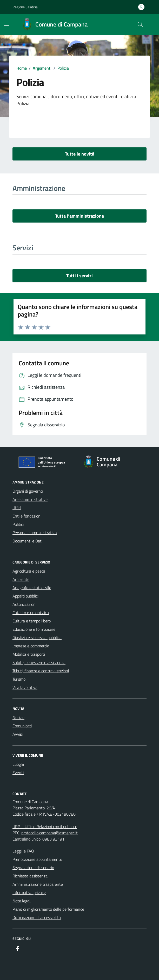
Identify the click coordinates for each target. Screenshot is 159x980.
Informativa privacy (29, 892)
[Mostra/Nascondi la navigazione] (6, 24)
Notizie (18, 717)
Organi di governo (28, 491)
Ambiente (21, 579)
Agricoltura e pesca (29, 571)
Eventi (18, 773)
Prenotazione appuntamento (37, 859)
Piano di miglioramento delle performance (48, 909)
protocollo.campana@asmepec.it (49, 833)
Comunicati (22, 726)
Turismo (19, 679)
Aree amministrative (30, 499)
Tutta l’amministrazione (79, 216)
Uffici (17, 508)
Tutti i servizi (79, 276)
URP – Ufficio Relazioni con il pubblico (45, 827)
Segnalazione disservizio (33, 868)
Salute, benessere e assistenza (39, 662)
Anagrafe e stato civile (32, 588)
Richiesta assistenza (30, 876)
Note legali (22, 901)
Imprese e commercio (31, 646)
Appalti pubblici (25, 596)
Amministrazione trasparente (38, 884)
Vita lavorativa (25, 687)
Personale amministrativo (35, 533)
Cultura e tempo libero (32, 621)
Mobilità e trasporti (29, 654)
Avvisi (18, 734)
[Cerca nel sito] (140, 24)
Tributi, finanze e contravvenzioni (41, 671)
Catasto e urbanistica (31, 613)
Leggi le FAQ (23, 851)
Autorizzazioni (24, 604)
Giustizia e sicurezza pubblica (37, 637)
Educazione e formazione (34, 629)
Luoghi (18, 764)
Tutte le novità (80, 154)
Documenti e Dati (27, 541)
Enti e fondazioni (27, 516)
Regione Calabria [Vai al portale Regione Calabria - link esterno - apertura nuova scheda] (25, 7)
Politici (18, 524)
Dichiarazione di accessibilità (37, 917)
